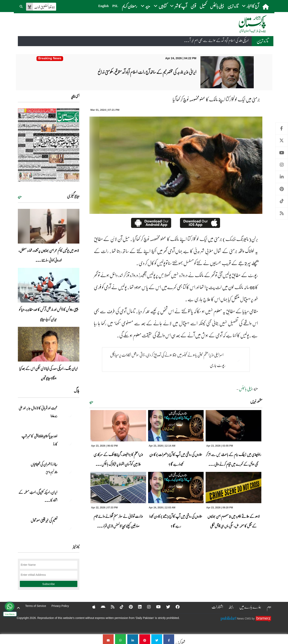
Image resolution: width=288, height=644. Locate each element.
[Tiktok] (119, 607)
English (104, 6)
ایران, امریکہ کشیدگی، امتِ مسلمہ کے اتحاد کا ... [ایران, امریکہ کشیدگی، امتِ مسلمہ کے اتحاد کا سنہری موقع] (38, 496)
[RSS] (110, 607)
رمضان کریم (129, 6)
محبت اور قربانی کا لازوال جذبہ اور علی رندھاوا (38, 412)
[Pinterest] (128, 607)
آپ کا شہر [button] (178, 6)
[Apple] (91, 607)
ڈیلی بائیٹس (217, 6)
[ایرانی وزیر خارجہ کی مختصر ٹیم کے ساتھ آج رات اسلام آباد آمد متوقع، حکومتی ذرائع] (50, 59)
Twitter (282, 141)
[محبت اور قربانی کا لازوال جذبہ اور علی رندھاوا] (69, 415)
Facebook (282, 128)
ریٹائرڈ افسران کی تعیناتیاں (44, 464)
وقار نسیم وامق (52, 472)
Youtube (282, 153)
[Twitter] (166, 607)
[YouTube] (156, 607)
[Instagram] (146, 607)
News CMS (244, 619)
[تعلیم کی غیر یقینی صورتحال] (69, 527)
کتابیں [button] (160, 6)
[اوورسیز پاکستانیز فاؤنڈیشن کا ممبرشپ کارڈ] (69, 443)
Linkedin (282, 177)
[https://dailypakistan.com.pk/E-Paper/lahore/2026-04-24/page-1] (49, 145)
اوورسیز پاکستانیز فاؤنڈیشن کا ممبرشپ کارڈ (39, 440)
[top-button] (18, 608)
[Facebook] (175, 607)
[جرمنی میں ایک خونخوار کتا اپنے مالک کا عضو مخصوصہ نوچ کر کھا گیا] (169, 639)
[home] (266, 7)
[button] (21, 6)
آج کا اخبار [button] (250, 6)
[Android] (101, 607)
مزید (91, 402)
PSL (115, 6)
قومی (193, 6)
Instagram (282, 165)
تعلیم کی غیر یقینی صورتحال (44, 520)
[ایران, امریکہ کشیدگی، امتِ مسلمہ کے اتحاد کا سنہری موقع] (69, 499)
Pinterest (282, 189)
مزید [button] (145, 6)
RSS (282, 213)
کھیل (203, 6)
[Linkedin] (137, 607)
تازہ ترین (233, 6)
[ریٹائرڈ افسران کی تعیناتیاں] (69, 471)
